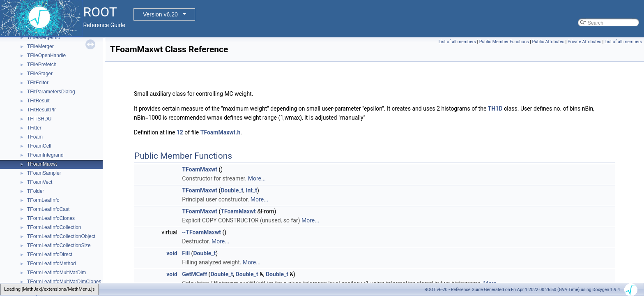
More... (257, 178)
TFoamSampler (44, 173)
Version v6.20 (160, 14)
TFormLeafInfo (43, 200)
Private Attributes (584, 42)
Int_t (251, 190)
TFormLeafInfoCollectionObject (61, 236)
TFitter (34, 128)
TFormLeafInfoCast (48, 209)
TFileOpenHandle (46, 55)
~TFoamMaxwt (201, 232)
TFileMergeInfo (44, 37)
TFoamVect (40, 182)
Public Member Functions (504, 42)
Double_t (232, 190)
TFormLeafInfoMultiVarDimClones (64, 282)
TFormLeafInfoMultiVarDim (56, 273)
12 (180, 132)
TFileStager (40, 74)
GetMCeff (194, 274)
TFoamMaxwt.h (221, 132)
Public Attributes (548, 42)
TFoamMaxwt (42, 164)
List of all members (457, 42)
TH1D (495, 109)
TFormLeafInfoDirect (50, 254)
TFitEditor (38, 83)
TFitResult (38, 101)
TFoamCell (39, 146)
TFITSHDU (39, 119)
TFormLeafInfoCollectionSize (59, 245)
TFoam (35, 137)
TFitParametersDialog (51, 92)
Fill (186, 253)
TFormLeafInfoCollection (54, 227)
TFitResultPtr (41, 110)
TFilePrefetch (42, 65)
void (172, 253)
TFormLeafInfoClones (51, 218)
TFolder (36, 191)
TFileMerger (40, 46)
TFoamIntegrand (45, 155)
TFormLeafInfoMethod (52, 264)
